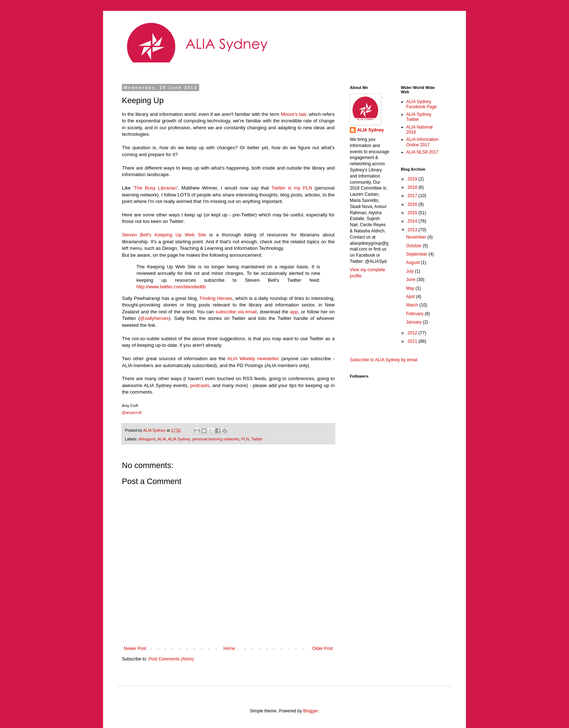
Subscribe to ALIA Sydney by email (384, 360)
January (414, 322)
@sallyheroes (154, 318)
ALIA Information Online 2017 (423, 142)
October (414, 246)
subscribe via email (236, 312)
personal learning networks (216, 439)
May (411, 288)
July (411, 271)
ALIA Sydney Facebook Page (422, 104)
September (417, 254)
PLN (245, 439)
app (294, 312)
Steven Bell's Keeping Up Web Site (164, 235)
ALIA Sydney (179, 439)
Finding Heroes (216, 298)
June (411, 280)
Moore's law (293, 114)
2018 (413, 187)
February (415, 314)
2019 (413, 179)
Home (229, 648)
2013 (413, 230)
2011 (413, 341)
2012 (413, 333)
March (413, 305)
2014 (413, 221)
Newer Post (135, 648)
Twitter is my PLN (292, 188)
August (414, 263)
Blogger (310, 711)
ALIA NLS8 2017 (423, 152)
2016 (413, 204)
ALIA (162, 439)
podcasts (200, 385)
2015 (413, 213)
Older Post (322, 648)
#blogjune (147, 439)
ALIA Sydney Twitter (419, 117)
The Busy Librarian (155, 188)
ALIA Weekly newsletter (253, 359)
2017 (413, 196)
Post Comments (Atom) (171, 659)
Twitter (257, 439)
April (411, 297)
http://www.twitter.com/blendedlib (171, 287)
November (417, 237)
